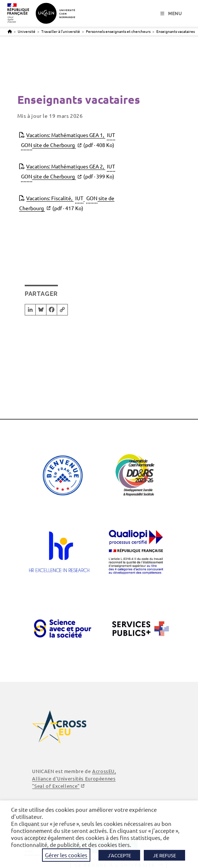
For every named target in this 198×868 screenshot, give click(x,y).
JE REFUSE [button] (164, 855)
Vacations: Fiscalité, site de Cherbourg (67, 203)
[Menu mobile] (171, 14)
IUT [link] (111, 135)
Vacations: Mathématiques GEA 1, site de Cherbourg (68, 140)
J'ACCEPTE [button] (119, 855)
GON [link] (27, 145)
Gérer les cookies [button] (66, 855)
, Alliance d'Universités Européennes (74, 778)
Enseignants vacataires (176, 31)
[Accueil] (10, 31)
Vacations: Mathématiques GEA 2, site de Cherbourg (68, 172)
